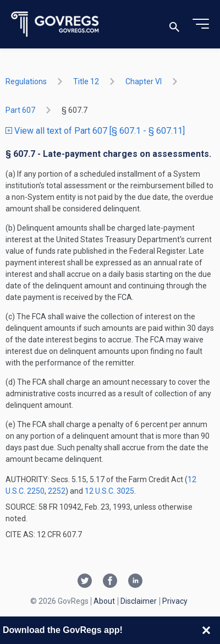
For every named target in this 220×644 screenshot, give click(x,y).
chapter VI (144, 81)
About (104, 601)
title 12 (86, 81)
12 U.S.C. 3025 (109, 491)
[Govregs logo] (55, 24)
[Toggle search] (174, 24)
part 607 (20, 110)
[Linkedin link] (135, 582)
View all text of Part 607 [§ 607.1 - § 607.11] (95, 131)
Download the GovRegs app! (63, 630)
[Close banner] (206, 630)
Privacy (175, 601)
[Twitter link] (85, 582)
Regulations (26, 81)
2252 (57, 491)
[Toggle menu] (201, 24)
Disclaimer (139, 601)
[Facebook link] (110, 582)
